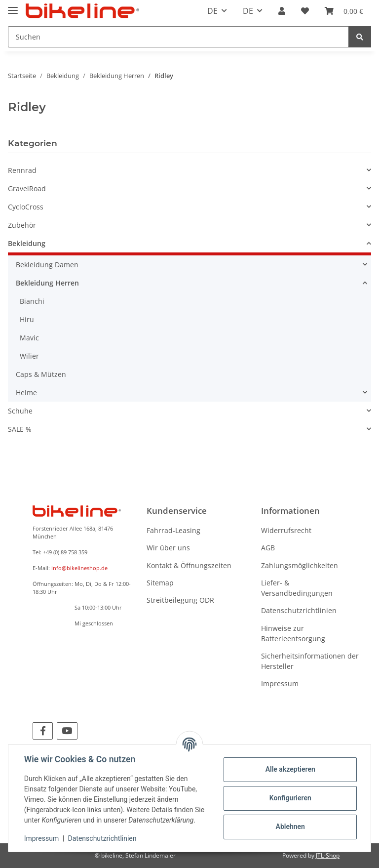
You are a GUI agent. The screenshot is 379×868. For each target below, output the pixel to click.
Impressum (280, 683)
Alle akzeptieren (290, 769)
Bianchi (32, 301)
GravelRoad (27, 188)
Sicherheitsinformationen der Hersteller (310, 661)
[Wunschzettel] (305, 11)
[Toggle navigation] (13, 6)
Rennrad (22, 170)
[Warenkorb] (344, 11)
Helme (26, 393)
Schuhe (20, 411)
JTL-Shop (328, 855)
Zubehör (22, 225)
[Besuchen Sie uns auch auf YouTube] (67, 731)
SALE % (20, 429)
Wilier (29, 356)
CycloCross (26, 207)
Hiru (27, 319)
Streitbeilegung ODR (180, 600)
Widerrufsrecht (286, 530)
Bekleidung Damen (47, 265)
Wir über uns (168, 548)
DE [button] (212, 11)
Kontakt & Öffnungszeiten (189, 565)
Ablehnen (290, 827)
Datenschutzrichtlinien (299, 610)
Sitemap (160, 583)
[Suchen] (178, 37)
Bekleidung (27, 243)
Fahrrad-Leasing (173, 530)
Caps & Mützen (41, 374)
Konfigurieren (290, 798)
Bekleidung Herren (47, 283)
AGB (268, 548)
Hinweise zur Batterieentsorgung (293, 633)
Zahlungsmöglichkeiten (300, 565)
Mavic (29, 338)
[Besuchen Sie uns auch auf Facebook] (43, 731)
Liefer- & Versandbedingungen (297, 588)
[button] (282, 11)
